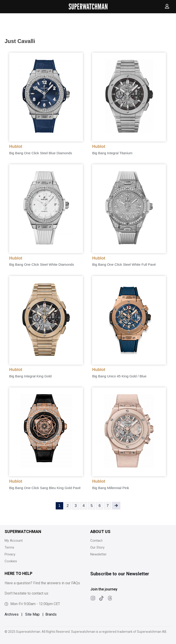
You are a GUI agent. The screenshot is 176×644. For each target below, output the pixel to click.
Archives (12, 614)
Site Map (32, 614)
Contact (96, 541)
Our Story (97, 547)
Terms (9, 547)
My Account (14, 541)
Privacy (10, 554)
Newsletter (98, 554)
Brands (51, 614)
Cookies (11, 561)
